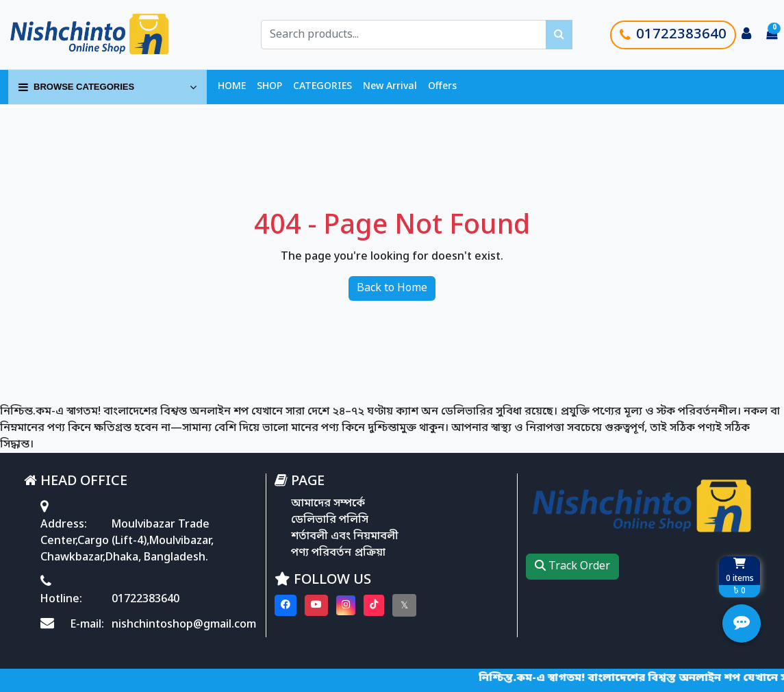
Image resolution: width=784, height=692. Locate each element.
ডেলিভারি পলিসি (330, 520)
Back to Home (392, 288)
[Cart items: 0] (772, 35)
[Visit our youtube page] (316, 605)
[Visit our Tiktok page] (374, 605)
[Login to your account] (746, 35)
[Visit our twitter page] (404, 605)
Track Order (572, 567)
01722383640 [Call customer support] (673, 35)
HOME (232, 87)
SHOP (269, 87)
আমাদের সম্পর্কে (328, 504)
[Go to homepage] (105, 35)
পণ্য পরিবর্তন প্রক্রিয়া (338, 553)
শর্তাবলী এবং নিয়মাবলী (345, 536)
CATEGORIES (323, 87)
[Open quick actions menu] (742, 623)
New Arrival (390, 87)
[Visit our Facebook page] (286, 605)
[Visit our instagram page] (346, 605)
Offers (442, 87)
